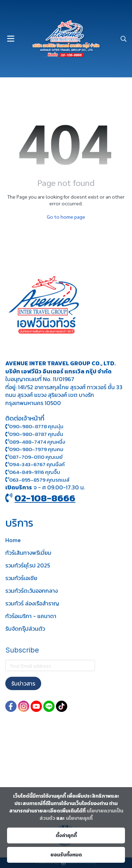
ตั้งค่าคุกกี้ (66, 835)
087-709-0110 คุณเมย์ (36, 457)
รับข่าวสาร (23, 683)
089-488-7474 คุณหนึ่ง (35, 442)
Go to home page (66, 217)
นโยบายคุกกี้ (79, 818)
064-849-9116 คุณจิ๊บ (33, 472)
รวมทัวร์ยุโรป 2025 (28, 565)
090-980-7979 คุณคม (36, 449)
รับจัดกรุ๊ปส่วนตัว (25, 629)
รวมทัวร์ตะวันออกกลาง (32, 591)
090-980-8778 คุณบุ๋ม (34, 426)
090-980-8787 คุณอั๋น (36, 434)
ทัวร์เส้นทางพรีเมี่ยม (28, 553)
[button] (124, 39)
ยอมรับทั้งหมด (66, 855)
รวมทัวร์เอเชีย (21, 578)
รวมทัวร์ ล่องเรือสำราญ (32, 603)
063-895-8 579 (27, 480)
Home (13, 540)
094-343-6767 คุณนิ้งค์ (35, 464)
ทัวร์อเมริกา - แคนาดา (31, 616)
